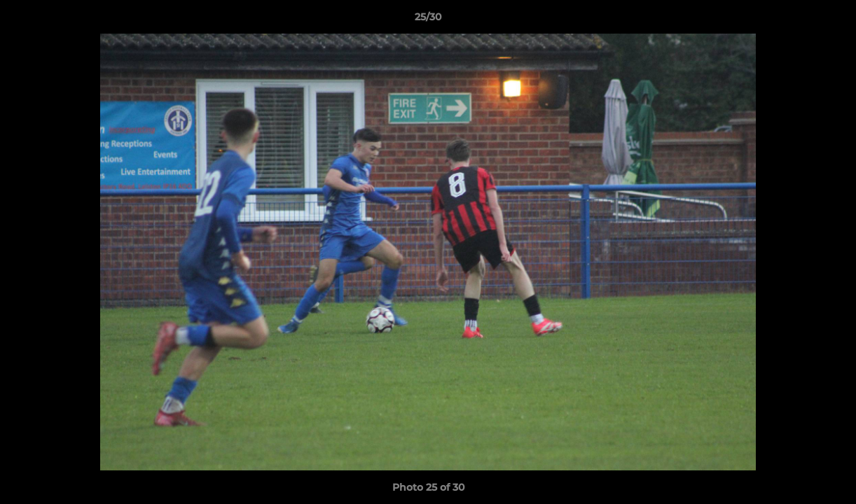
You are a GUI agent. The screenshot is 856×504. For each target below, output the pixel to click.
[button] (831, 20)
